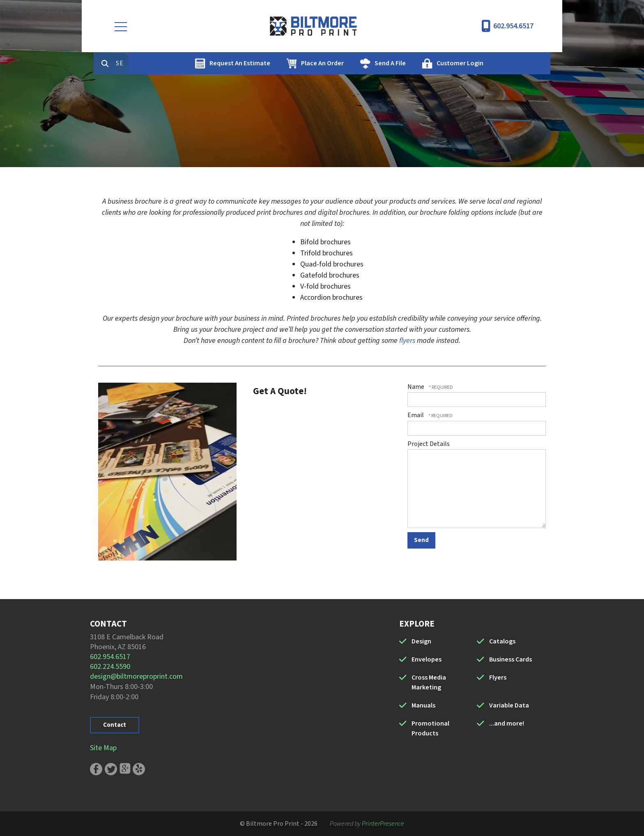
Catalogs (502, 641)
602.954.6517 (513, 26)
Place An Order (357, 63)
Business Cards (511, 659)
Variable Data (509, 705)
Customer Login (495, 63)
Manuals (423, 705)
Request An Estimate (275, 63)
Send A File (425, 63)
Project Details (429, 444)
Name (416, 387)
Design (421, 641)
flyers (407, 341)
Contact (115, 725)
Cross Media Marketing (429, 682)
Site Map (103, 748)
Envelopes (427, 659)
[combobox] (157, 63)
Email (416, 415)
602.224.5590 (110, 667)
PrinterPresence (383, 824)
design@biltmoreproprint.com (136, 676)
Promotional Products (430, 728)
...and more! (507, 723)
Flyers (498, 678)
